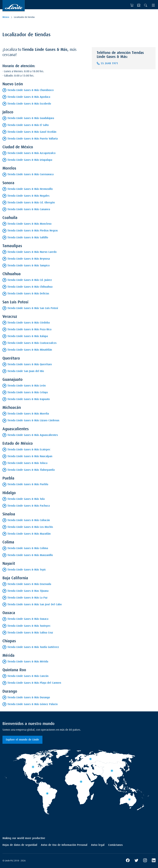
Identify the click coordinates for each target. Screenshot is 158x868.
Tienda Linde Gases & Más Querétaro (30, 364)
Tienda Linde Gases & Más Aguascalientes (33, 435)
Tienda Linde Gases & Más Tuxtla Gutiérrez (33, 647)
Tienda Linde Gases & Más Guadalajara (31, 118)
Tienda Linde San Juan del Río (26, 371)
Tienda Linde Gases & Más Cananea (29, 209)
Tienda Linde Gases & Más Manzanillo (30, 555)
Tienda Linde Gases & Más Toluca (27, 463)
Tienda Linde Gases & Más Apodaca (29, 97)
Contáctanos (115, 845)
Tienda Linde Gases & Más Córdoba (29, 323)
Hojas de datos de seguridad (20, 845)
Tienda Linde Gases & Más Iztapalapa (30, 160)
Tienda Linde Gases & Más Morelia (28, 414)
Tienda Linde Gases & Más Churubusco (31, 90)
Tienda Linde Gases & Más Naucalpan (30, 456)
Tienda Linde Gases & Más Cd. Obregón (31, 203)
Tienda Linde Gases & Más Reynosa (29, 259)
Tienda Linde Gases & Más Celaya (28, 393)
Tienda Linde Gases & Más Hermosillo (30, 189)
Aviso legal (98, 845)
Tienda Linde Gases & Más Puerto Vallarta (33, 139)
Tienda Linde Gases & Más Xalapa (28, 336)
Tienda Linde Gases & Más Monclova (29, 224)
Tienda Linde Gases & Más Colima (28, 548)
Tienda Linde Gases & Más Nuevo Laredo (32, 252)
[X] (136, 861)
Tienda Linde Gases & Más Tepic (27, 570)
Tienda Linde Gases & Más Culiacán (29, 520)
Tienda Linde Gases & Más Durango (29, 698)
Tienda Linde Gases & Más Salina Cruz (30, 633)
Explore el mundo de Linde (22, 740)
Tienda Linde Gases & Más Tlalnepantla (31, 470)
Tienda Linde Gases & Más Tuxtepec (29, 626)
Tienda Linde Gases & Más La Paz (27, 598)
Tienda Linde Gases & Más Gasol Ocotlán (32, 132)
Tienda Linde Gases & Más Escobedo (29, 104)
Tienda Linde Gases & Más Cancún (28, 676)
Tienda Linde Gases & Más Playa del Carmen (34, 683)
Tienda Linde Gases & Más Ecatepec (29, 450)
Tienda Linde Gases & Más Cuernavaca (30, 174)
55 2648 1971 (109, 63)
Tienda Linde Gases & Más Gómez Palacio (33, 704)
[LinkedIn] (154, 861)
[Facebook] (128, 861)
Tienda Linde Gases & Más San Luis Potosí (33, 308)
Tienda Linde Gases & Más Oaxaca (28, 619)
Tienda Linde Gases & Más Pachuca (29, 506)
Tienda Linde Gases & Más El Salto (28, 125)
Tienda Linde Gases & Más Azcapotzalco (31, 153)
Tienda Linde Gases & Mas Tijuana (28, 591)
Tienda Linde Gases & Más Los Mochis (30, 527)
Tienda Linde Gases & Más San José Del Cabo (35, 605)
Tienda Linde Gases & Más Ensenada (29, 584)
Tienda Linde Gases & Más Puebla (28, 484)
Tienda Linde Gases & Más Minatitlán (30, 350)
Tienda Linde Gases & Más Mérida (28, 662)
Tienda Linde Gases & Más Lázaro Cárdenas (33, 421)
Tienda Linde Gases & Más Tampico (29, 266)
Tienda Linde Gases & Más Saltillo (28, 238)
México (6, 17)
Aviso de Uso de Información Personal (64, 845)
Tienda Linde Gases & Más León (27, 386)
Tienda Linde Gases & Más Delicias (28, 294)
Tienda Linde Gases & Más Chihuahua (30, 287)
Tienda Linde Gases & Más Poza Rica (29, 330)
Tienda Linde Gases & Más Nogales (28, 196)
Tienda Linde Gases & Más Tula (26, 499)
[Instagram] (145, 861)
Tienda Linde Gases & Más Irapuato (29, 399)
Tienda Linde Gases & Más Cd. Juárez (30, 280)
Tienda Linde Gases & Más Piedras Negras (33, 231)
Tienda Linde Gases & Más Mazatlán (29, 534)
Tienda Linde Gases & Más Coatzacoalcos (32, 343)
